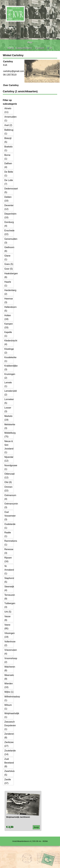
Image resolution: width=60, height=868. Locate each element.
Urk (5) (8, 612)
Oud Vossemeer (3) (10, 516)
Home (11, 48)
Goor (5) (9, 269)
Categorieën (22, 48)
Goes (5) (9, 264)
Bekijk (36, 827)
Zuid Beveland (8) (9, 763)
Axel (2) (8, 125)
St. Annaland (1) (9, 570)
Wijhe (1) (9, 692)
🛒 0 (49, 48)
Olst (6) (8, 482)
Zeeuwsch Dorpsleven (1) (10, 725)
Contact (40, 48)
